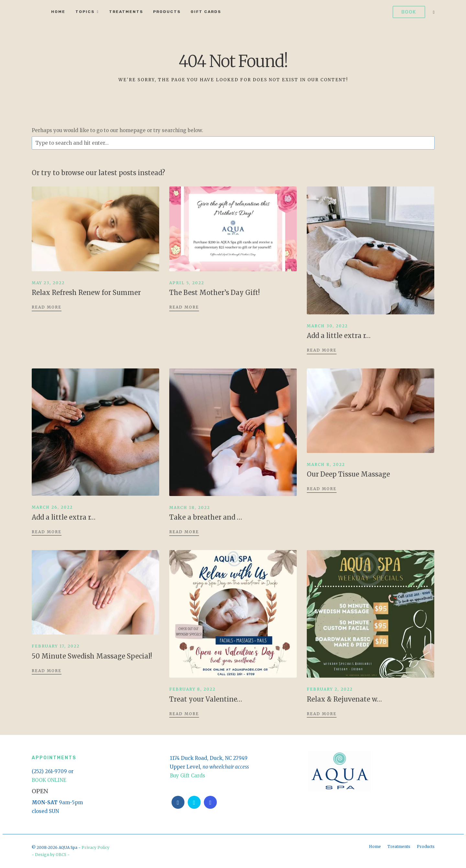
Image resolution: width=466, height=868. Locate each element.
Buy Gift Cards (188, 776)
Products (167, 12)
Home (58, 12)
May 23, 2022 (48, 283)
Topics (85, 12)
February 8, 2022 (192, 689)
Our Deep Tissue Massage (348, 474)
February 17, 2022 (56, 646)
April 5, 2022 (187, 283)
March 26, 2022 (52, 507)
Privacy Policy (95, 847)
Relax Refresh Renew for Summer (86, 293)
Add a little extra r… (339, 336)
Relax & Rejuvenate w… (344, 699)
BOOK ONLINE (49, 780)
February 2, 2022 (330, 689)
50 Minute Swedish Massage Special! (92, 656)
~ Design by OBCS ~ (51, 855)
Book (409, 12)
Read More (47, 307)
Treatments (126, 12)
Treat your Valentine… (206, 699)
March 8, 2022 (326, 464)
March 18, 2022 (190, 507)
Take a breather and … (206, 517)
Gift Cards (206, 12)
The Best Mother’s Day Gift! (215, 293)
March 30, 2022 (327, 326)
